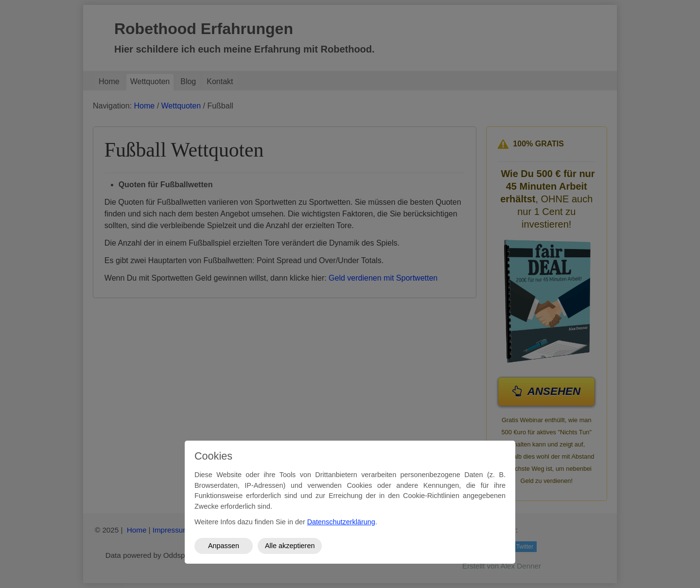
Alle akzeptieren (290, 546)
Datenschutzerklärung (341, 522)
